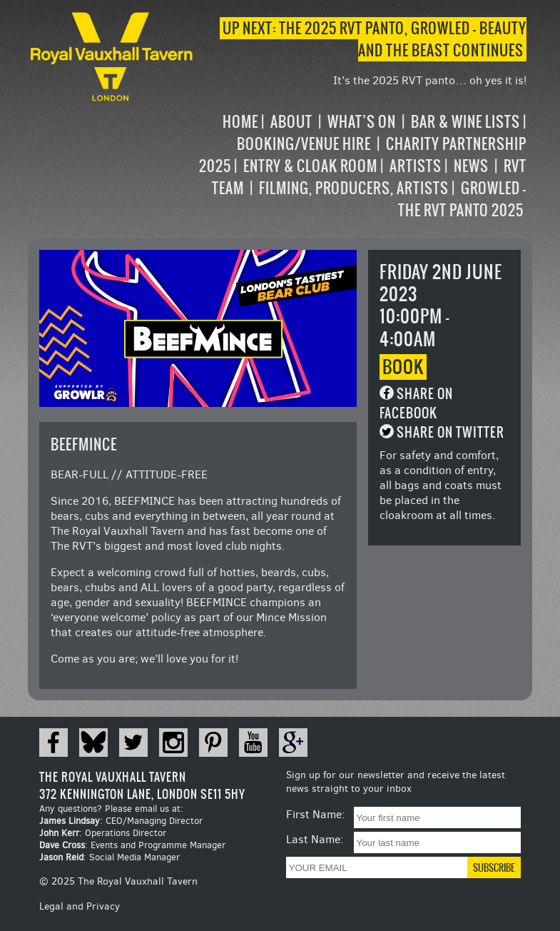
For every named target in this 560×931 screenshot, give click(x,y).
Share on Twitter (450, 432)
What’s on (362, 122)
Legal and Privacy (80, 906)
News (471, 166)
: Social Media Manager (110, 857)
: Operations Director (103, 833)
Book (403, 367)
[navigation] (361, 166)
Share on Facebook (416, 403)
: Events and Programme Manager (132, 845)
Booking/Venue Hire (304, 144)
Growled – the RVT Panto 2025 (462, 199)
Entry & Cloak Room (310, 166)
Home (240, 122)
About (291, 122)
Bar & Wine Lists (465, 122)
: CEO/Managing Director (121, 821)
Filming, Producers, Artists (354, 188)
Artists (416, 166)
